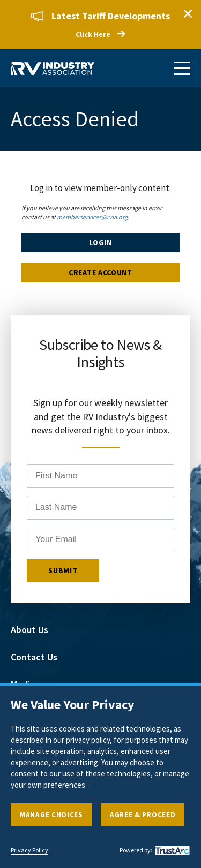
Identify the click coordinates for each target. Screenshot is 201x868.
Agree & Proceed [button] (143, 815)
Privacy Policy (29, 850)
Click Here (93, 34)
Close (188, 13)
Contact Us (34, 657)
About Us (29, 630)
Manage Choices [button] (51, 815)
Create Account (100, 272)
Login (100, 242)
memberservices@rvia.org (92, 217)
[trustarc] (171, 850)
